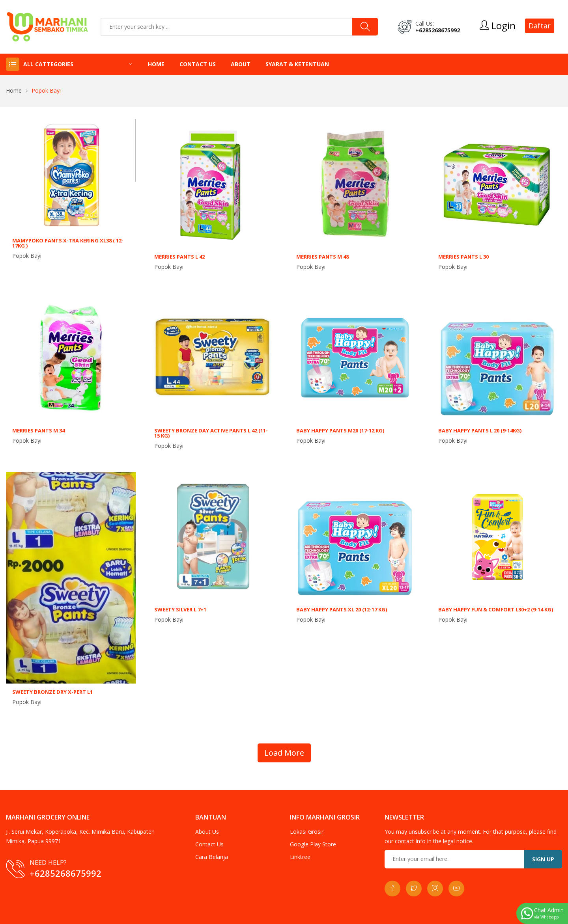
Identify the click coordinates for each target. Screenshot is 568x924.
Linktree (300, 857)
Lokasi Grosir (307, 832)
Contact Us (198, 64)
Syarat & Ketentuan (297, 64)
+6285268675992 (438, 30)
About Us (207, 832)
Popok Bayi (27, 256)
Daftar (540, 26)
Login (498, 26)
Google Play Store (313, 844)
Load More (284, 753)
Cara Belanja (212, 857)
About (241, 64)
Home (156, 64)
